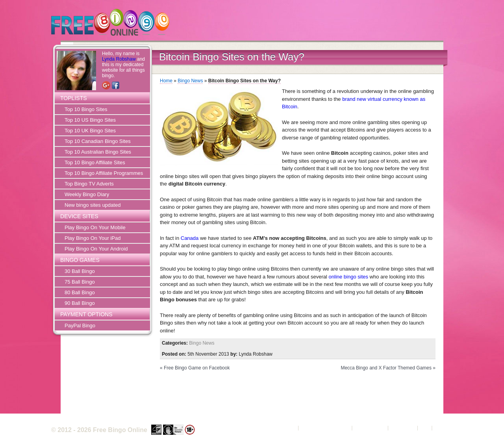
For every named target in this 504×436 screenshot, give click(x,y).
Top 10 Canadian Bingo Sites (98, 141)
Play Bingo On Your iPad (93, 238)
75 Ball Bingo (80, 282)
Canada (190, 238)
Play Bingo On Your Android (96, 249)
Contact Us (403, 428)
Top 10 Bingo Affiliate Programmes (104, 173)
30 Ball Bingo (80, 271)
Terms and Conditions (325, 428)
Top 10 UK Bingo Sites (90, 131)
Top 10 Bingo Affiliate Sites (95, 162)
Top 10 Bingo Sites (86, 109)
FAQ (425, 428)
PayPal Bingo (80, 326)
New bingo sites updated (93, 205)
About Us (286, 428)
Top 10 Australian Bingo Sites (98, 152)
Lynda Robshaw (119, 59)
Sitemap (443, 428)
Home (166, 81)
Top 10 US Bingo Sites (90, 120)
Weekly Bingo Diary (87, 194)
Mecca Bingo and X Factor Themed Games (386, 368)
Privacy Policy (370, 428)
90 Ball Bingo (80, 303)
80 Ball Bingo (80, 292)
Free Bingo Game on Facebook (197, 368)
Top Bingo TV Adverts (89, 184)
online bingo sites (348, 277)
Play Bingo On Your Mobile (95, 227)
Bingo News (190, 81)
